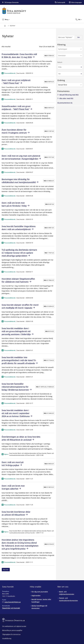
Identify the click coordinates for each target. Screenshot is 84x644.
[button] (70, 49)
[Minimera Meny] (6, 19)
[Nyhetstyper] (69, 49)
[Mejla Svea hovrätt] (11, 602)
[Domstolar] (69, 56)
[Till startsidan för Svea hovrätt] (14, 10)
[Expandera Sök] (79, 19)
